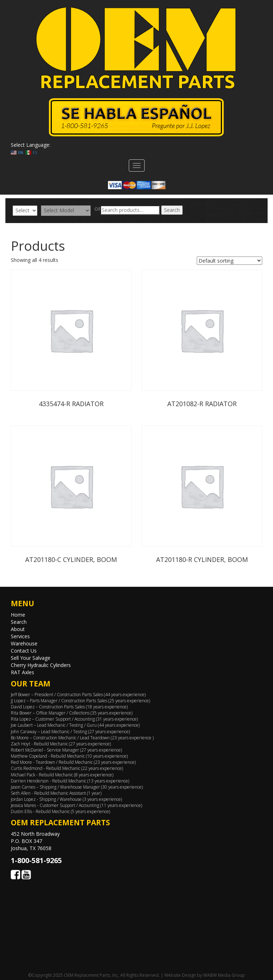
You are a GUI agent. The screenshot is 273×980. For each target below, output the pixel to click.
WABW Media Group (224, 975)
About (18, 629)
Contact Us (24, 651)
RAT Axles (22, 672)
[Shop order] (229, 261)
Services (20, 636)
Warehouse (24, 643)
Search (172, 210)
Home (18, 615)
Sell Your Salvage (31, 658)
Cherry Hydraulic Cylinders (41, 665)
